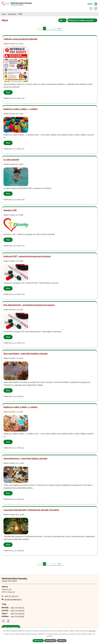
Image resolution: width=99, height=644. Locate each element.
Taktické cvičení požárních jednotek (20, 39)
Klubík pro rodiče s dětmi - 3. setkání (20, 109)
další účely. (93, 631)
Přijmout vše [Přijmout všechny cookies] (38, 641)
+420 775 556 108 (17, 610)
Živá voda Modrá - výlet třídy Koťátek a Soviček (26, 354)
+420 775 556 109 (17, 613)
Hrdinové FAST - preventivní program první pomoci (27, 256)
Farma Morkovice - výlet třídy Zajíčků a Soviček (25, 459)
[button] (96, 4)
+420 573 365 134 (11, 596)
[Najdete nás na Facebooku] (96, 9)
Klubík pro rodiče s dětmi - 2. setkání (20, 407)
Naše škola (12, 14)
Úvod (4, 14)
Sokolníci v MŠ (10, 210)
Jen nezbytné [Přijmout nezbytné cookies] (50, 641)
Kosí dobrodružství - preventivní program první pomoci (29, 305)
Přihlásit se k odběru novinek (82, 20)
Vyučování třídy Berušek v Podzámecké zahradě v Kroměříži (31, 510)
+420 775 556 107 (17, 608)
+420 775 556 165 (17, 616)
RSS (62, 20)
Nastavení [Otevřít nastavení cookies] (62, 641)
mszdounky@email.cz (13, 599)
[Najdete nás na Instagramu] (91, 9)
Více (8, 92)
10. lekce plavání (11, 160)
